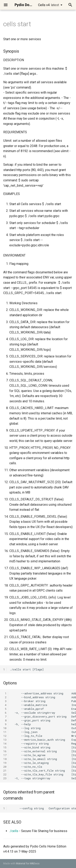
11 (5, 732)
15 (5, 747)
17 (5, 755)
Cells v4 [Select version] (49, 5)
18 (5, 759)
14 (5, 744)
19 (5, 763)
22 (5, 774)
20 (5, 767)
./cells (14, 831)
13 (5, 740)
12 (5, 736)
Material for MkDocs (28, 863)
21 (5, 771)
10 (5, 728)
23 (5, 778)
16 (5, 751)
